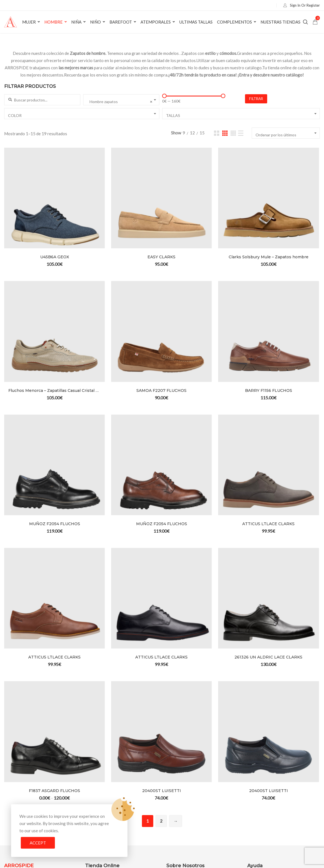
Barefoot (121, 22)
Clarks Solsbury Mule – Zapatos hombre (269, 257)
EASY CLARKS (161, 257)
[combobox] (121, 100)
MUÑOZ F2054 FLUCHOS (55, 524)
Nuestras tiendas (280, 22)
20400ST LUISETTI (162, 791)
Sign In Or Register (300, 5)
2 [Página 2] (161, 821)
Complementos (234, 22)
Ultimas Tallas (196, 22)
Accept (38, 843)
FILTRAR (256, 99)
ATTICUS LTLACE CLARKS (268, 524)
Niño (95, 22)
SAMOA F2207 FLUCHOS (161, 390)
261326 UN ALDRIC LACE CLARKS (268, 657)
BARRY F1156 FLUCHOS (269, 390)
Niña (76, 22)
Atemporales (156, 22)
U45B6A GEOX (55, 257)
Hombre (53, 22)
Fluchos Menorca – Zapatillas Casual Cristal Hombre (54, 390)
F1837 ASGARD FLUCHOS (54, 791)
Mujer (29, 22)
